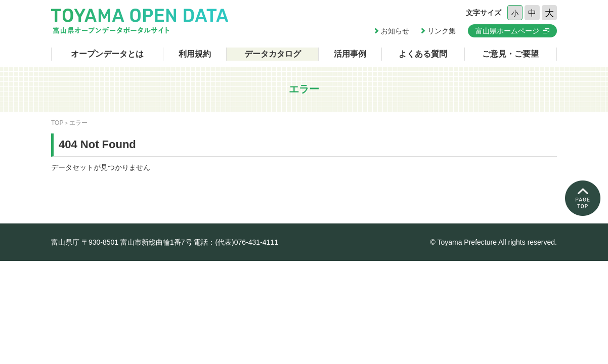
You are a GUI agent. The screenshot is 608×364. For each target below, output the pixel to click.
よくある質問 (423, 54)
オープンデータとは (107, 54)
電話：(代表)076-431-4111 (236, 242)
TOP (57, 123)
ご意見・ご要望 (510, 54)
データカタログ (273, 54)
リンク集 (442, 31)
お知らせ (395, 31)
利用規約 (195, 54)
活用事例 (350, 54)
